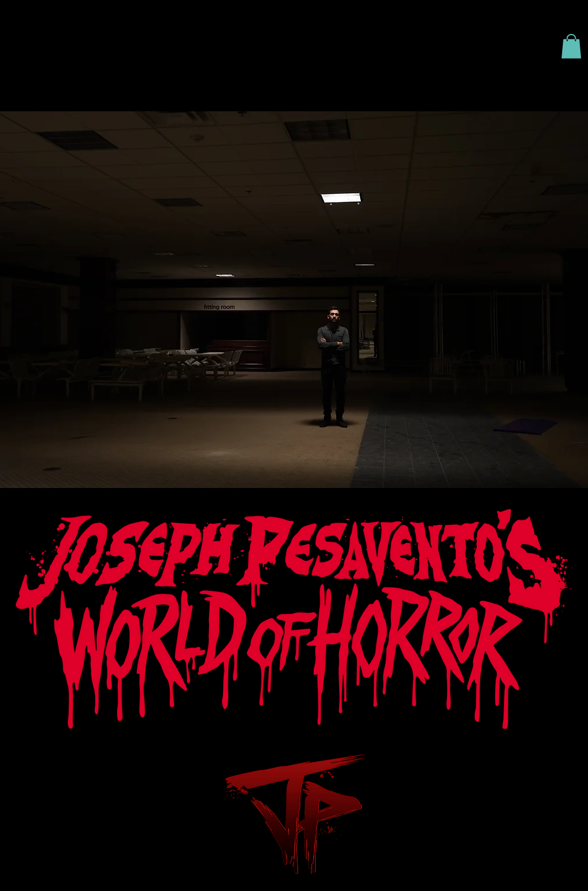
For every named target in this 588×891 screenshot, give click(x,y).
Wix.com (552, 778)
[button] (571, 46)
